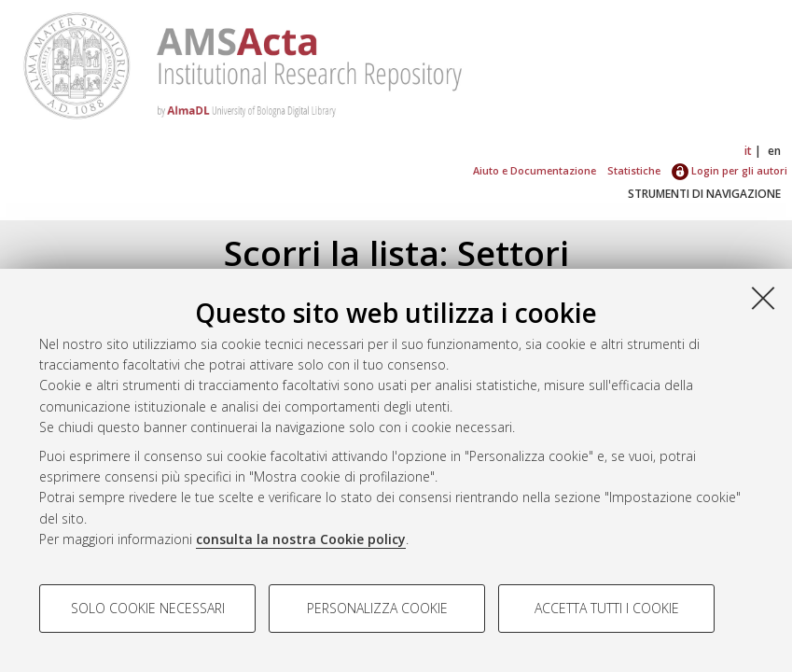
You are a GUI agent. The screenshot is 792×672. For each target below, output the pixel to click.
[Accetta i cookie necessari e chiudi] (763, 298)
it (748, 151)
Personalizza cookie (377, 608)
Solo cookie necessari (148, 608)
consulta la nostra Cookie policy (301, 539)
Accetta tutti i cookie (607, 608)
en (774, 151)
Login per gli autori (729, 170)
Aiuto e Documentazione (535, 170)
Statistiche (634, 170)
